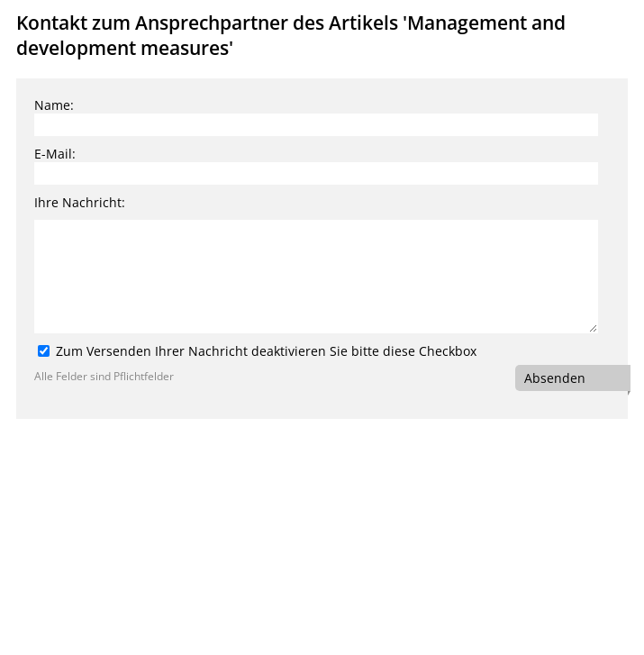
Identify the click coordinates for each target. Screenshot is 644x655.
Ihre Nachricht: (80, 202)
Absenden (555, 378)
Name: (54, 105)
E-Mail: (55, 154)
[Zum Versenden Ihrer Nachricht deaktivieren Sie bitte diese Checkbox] (44, 351)
